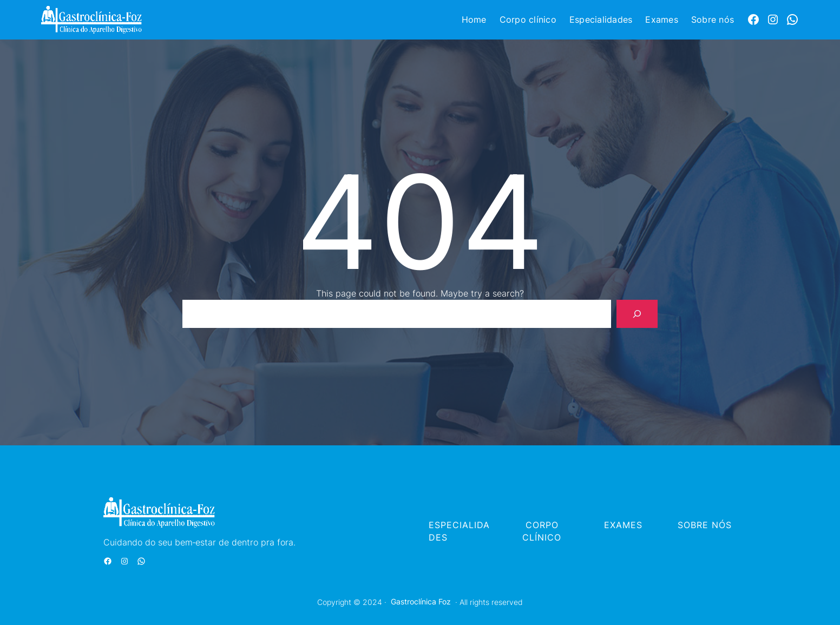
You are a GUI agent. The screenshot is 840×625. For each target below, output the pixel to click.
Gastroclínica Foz (421, 601)
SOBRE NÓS (705, 525)
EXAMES (623, 525)
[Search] (637, 314)
